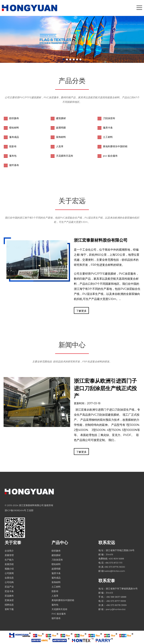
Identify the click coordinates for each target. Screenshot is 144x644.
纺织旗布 (11, 118)
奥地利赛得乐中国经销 (112, 146)
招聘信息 (9, 605)
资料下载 (9, 609)
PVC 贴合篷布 (107, 156)
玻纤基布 (11, 165)
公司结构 (9, 582)
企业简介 (9, 551)
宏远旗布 (9, 596)
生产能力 (9, 560)
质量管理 (9, 555)
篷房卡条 (105, 128)
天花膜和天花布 (62, 156)
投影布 (10, 146)
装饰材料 (58, 137)
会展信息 (9, 578)
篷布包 (10, 156)
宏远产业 (9, 587)
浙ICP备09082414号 (15, 510)
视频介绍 (9, 569)
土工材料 (105, 137)
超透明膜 (58, 128)
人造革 (57, 146)
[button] (64, 59)
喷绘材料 (11, 128)
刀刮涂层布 (106, 118)
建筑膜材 (58, 118)
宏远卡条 (9, 591)
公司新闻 (9, 573)
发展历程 (9, 564)
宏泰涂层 (9, 600)
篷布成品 (11, 137)
